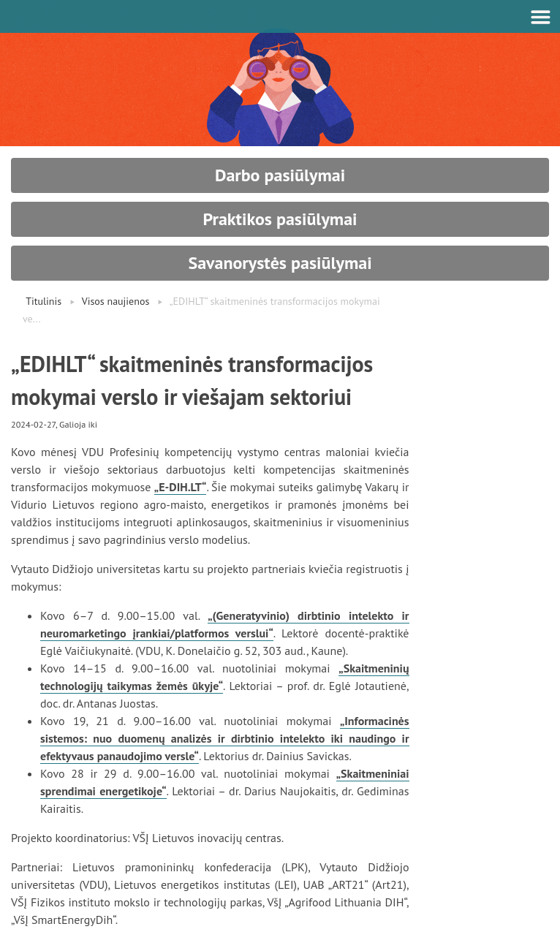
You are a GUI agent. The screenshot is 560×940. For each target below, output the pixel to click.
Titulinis (43, 301)
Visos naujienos (116, 301)
